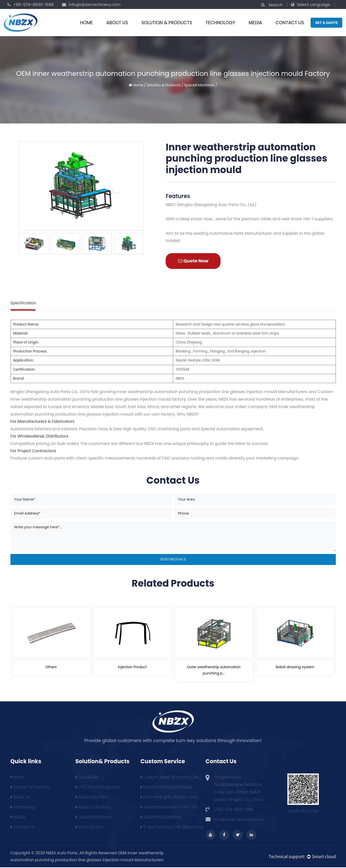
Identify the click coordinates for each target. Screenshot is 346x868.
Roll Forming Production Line (169, 797)
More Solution (90, 827)
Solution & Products (167, 23)
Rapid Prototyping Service (166, 787)
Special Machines (199, 85)
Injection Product (132, 667)
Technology (220, 23)
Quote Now (193, 261)
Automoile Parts (92, 797)
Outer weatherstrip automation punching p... (214, 670)
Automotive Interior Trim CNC (169, 807)
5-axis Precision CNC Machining (172, 827)
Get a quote (326, 23)
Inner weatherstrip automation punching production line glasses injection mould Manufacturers (212, 392)
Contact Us (290, 23)
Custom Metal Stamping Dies (170, 777)
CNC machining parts (98, 787)
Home (86, 23)
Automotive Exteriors (161, 817)
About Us (117, 23)
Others (51, 667)
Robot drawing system (295, 667)
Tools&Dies (87, 777)
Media (255, 23)
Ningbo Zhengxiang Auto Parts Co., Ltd (48, 392)
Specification (23, 303)
